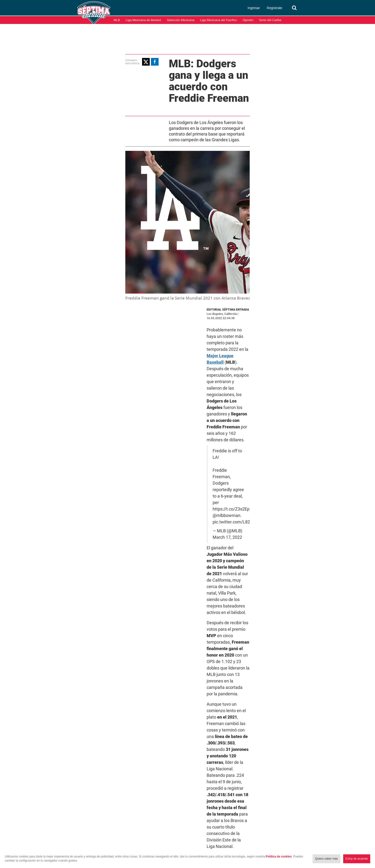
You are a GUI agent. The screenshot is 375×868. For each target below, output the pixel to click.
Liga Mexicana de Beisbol (143, 20)
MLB (117, 20)
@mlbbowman (255, 364)
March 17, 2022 (220, 379)
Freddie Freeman (209, 621)
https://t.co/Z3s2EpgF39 (215, 364)
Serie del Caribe (270, 20)
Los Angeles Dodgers (244, 621)
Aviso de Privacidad (358, 844)
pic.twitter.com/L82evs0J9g (201, 370)
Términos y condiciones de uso (316, 844)
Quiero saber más (326, 859)
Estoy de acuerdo (357, 859)
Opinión (248, 20)
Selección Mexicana (181, 20)
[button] (94, 61)
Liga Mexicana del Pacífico (218, 20)
